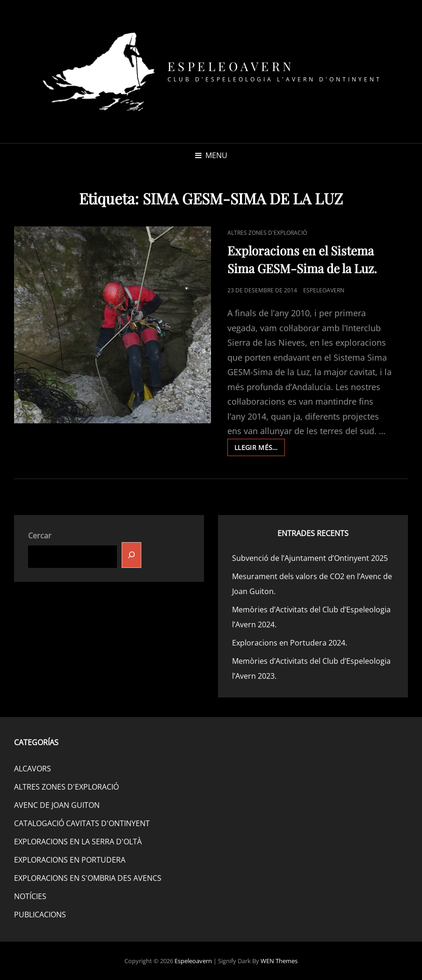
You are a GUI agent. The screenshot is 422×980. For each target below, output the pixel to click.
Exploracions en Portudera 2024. (290, 643)
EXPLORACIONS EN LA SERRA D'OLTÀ (78, 842)
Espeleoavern (231, 66)
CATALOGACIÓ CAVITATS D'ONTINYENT (82, 823)
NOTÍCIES (30, 896)
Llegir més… (260, 449)
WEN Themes (279, 961)
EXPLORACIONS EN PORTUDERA (70, 860)
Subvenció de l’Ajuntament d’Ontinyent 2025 (310, 558)
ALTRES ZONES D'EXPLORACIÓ (267, 233)
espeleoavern (324, 290)
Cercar (40, 536)
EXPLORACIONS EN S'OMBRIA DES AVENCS (88, 878)
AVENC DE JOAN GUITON (57, 805)
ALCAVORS (33, 769)
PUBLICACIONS (40, 915)
